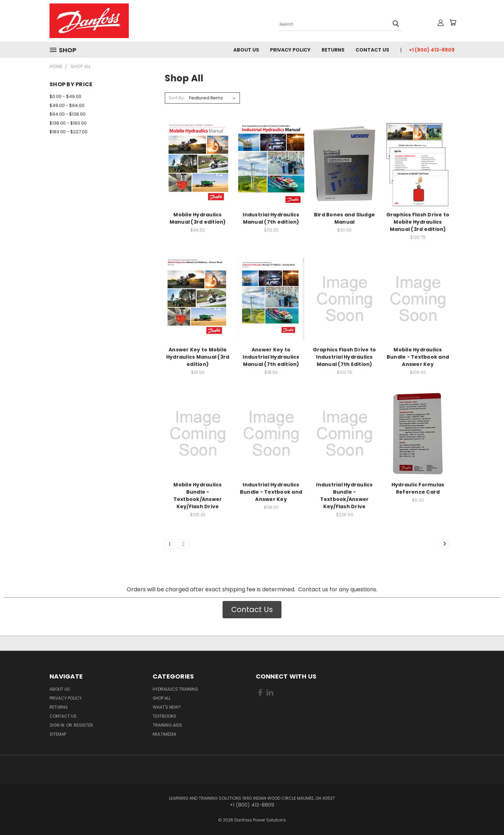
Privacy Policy (290, 50)
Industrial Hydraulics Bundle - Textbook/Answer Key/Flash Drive (344, 496)
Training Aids (167, 725)
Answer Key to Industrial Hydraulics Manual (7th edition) (271, 357)
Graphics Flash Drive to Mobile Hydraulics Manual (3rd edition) (418, 222)
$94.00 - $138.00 (67, 114)
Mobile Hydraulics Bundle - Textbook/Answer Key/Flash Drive (198, 496)
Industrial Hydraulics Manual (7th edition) (271, 218)
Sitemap (58, 734)
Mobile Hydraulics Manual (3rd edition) (198, 218)
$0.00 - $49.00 (65, 96)
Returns (333, 50)
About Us (246, 50)
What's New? (167, 707)
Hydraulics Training (175, 689)
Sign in (57, 725)
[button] (252, 610)
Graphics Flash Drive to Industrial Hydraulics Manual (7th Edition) (345, 357)
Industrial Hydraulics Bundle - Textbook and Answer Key (271, 492)
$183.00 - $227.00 (69, 132)
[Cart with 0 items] (453, 23)
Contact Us (372, 50)
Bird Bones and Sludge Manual (344, 218)
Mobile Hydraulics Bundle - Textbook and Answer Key (418, 357)
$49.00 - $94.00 (67, 105)
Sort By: (177, 98)
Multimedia (164, 734)
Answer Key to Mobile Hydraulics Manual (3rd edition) (198, 357)
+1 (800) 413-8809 (432, 50)
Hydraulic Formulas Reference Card (418, 488)
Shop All (162, 698)
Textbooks (164, 716)
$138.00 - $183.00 (68, 123)
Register (83, 725)
